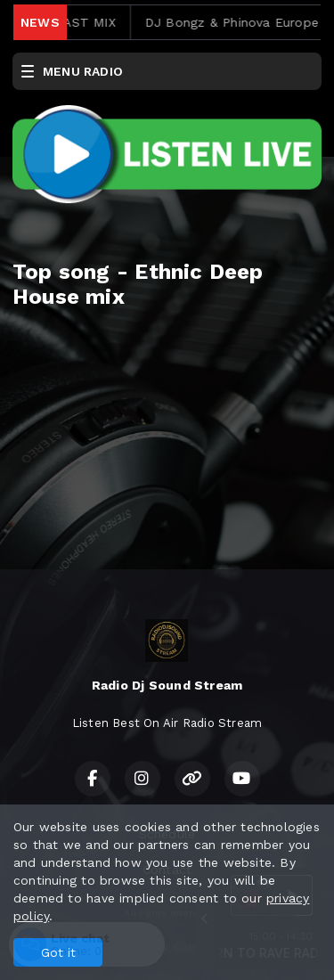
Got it (58, 952)
